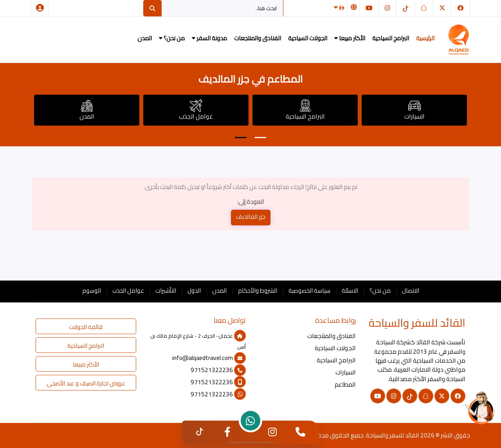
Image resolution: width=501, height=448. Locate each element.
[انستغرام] (387, 8)
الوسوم (92, 291)
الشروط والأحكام (258, 291)
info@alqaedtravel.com (209, 358)
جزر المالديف (251, 217)
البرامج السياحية (391, 38)
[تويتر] (442, 8)
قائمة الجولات (86, 327)
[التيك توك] (405, 8)
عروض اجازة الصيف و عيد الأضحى (86, 383)
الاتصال (411, 291)
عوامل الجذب (196, 111)
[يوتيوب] (369, 8)
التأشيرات (166, 291)
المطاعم (345, 384)
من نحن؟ (172, 38)
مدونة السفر (209, 38)
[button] (241, 138)
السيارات (414, 111)
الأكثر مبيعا (350, 38)
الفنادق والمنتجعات (258, 38)
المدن (145, 38)
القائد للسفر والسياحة (393, 435)
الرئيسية (425, 38)
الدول (194, 291)
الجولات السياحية (308, 38)
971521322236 (218, 370)
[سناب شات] (424, 8)
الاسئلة (350, 291)
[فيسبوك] (461, 8)
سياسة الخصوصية (309, 291)
